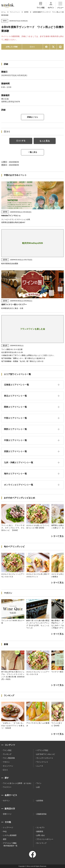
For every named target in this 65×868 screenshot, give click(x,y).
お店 (38, 787)
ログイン (6, 801)
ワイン (39, 783)
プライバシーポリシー (45, 839)
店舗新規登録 (41, 814)
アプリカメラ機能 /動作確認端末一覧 (10, 844)
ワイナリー (7, 787)
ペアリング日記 (42, 750)
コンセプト (41, 827)
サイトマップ (41, 843)
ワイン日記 (7, 750)
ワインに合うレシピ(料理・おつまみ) (17, 783)
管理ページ (7, 814)
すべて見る (58, 536)
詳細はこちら (33, 117)
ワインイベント (42, 762)
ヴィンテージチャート (45, 758)
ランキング (7, 754)
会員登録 (40, 801)
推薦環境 (40, 831)
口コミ (32, 47)
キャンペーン (8, 766)
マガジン (6, 762)
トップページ (8, 827)
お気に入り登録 (12, 47)
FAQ (5, 831)
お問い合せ (41, 835)
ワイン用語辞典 (9, 758)
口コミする (21, 141)
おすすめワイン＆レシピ (46, 754)
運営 (5, 839)
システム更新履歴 (10, 835)
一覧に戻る (33, 152)
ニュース (40, 766)
